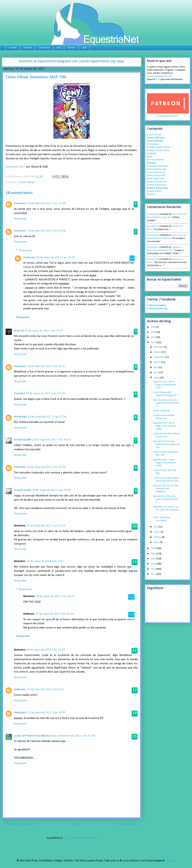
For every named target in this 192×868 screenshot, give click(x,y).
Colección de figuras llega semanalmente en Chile (166, 480)
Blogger (170, 861)
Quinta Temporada (156, 176)
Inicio (76, 824)
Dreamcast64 (23, 440)
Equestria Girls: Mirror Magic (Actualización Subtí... (165, 385)
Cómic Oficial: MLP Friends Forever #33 (166, 435)
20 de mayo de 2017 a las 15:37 (46, 650)
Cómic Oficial (26, 182)
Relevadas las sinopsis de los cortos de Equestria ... (166, 510)
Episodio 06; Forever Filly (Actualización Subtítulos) (165, 489)
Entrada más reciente (20, 824)
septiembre (159, 357)
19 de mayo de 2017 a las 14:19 (56, 257)
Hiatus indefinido (162, 411)
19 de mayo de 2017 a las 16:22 (46, 366)
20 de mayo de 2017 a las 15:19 (55, 614)
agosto (157, 362)
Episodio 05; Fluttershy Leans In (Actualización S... (166, 499)
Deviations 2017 (16, 167)
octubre (158, 352)
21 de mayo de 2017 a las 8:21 (46, 689)
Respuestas (25, 250)
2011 (154, 574)
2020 (154, 327)
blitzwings (20, 417)
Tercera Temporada (157, 169)
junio (156, 373)
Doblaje (158, 147)
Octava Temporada (156, 185)
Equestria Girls (154, 191)
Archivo (71, 48)
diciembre (159, 347)
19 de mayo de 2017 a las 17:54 (45, 393)
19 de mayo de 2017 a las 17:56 (47, 417)
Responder (20, 219)
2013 (154, 564)
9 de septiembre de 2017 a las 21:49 (73, 736)
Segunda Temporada (157, 166)
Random (151, 194)
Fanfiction (152, 154)
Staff (84, 48)
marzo (157, 532)
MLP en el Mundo (156, 160)
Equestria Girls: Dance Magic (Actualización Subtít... (165, 463)
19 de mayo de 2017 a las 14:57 (44, 331)
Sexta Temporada (156, 179)
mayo (157, 378)
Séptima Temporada (157, 182)
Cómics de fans (155, 135)
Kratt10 (19, 331)
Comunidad (44, 48)
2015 (154, 554)
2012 (154, 569)
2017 (154, 343)
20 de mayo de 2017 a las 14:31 (55, 596)
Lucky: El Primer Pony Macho (32, 736)
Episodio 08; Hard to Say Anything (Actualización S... (166, 403)
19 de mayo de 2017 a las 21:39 (46, 526)
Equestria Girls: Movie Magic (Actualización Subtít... (165, 426)
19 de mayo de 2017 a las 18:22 (51, 440)
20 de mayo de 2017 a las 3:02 (45, 561)
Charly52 (19, 393)
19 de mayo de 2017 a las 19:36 (46, 467)
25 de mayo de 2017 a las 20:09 (46, 713)
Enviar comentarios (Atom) (80, 838)
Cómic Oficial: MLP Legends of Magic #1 (165, 394)
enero (157, 542)
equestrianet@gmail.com (160, 76)
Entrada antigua (128, 824)
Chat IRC (28, 48)
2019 (154, 332)
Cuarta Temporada (156, 172)
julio (156, 367)
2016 (154, 548)
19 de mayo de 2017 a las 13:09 (46, 231)
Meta (149, 157)
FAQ (59, 48)
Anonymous (153, 214)
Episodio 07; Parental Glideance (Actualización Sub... (167, 444)
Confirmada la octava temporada (164, 417)
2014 (154, 559)
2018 (154, 337)
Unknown (20, 203)
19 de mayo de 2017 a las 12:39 (46, 203)
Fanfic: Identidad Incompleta (161, 519)
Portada (13, 48)
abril (156, 527)
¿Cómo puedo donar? (168, 116)
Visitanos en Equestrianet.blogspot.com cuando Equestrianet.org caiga (72, 61)
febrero (158, 537)
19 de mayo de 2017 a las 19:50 (51, 490)
